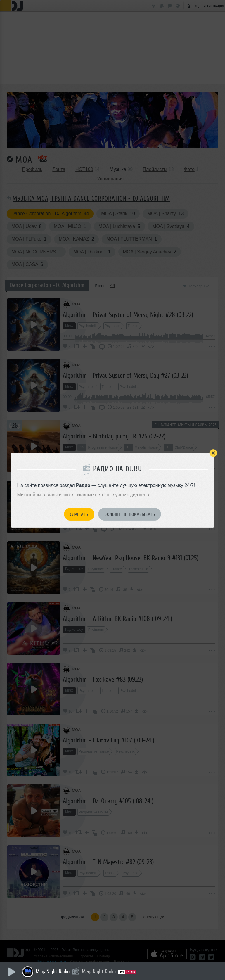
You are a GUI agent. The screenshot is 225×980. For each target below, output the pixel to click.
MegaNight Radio (53, 972)
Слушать (79, 514)
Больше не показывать (130, 514)
